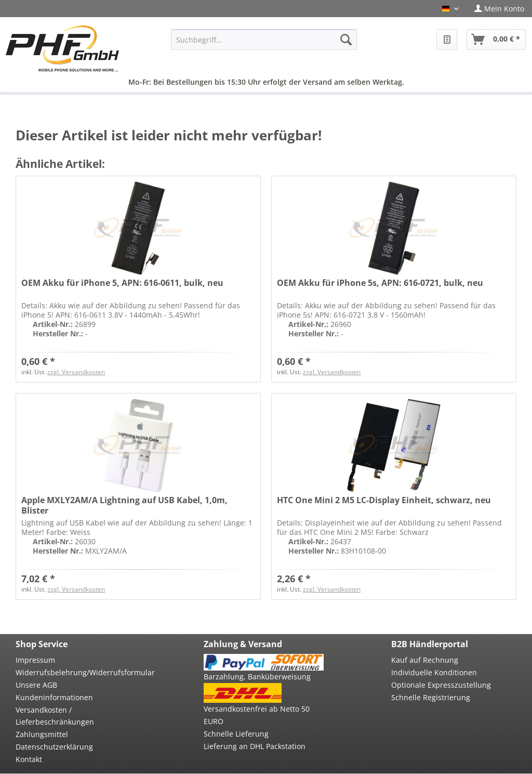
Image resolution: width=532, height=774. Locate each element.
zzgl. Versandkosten (76, 372)
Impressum (35, 660)
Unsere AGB (36, 685)
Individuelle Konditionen (434, 672)
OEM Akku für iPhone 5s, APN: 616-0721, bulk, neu (380, 283)
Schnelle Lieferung (236, 734)
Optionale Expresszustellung (441, 685)
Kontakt (29, 759)
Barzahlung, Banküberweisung (257, 677)
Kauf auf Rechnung (425, 660)
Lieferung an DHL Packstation (255, 746)
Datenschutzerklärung (54, 747)
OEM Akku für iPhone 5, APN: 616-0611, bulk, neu (122, 283)
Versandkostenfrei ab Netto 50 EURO (257, 715)
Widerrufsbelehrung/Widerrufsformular (76, 672)
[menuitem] (499, 9)
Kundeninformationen (54, 697)
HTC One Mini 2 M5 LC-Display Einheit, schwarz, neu (384, 500)
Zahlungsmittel (42, 734)
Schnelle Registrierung (431, 697)
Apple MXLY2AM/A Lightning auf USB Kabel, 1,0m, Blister (124, 505)
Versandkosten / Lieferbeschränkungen (55, 716)
